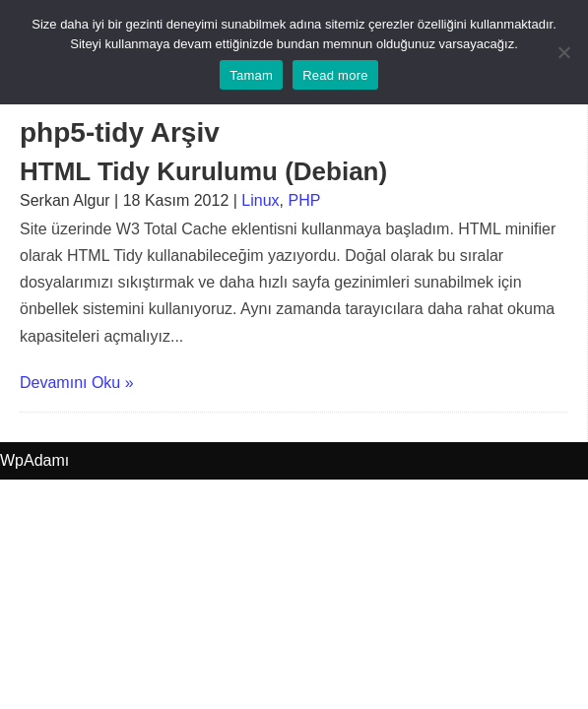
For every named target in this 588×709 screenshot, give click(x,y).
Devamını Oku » (77, 383)
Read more (335, 75)
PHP (304, 200)
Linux (260, 200)
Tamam (251, 75)
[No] (563, 52)
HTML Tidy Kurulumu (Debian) (203, 171)
